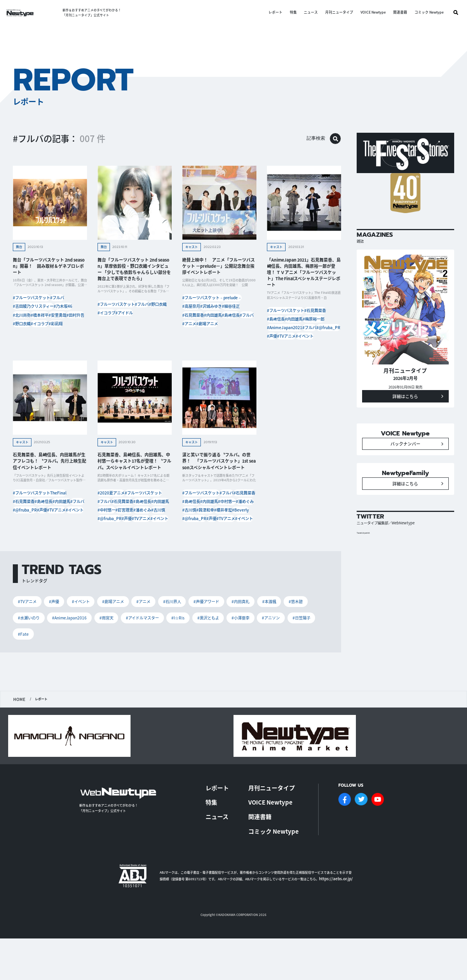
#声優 (327, 343)
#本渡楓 (287, 653)
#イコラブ (49, 340)
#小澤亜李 (284, 670)
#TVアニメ (278, 353)
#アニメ (192, 340)
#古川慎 (132, 550)
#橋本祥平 (49, 322)
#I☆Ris (218, 670)
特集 (288, 13)
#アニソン (28, 686)
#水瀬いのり (58, 670)
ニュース (305, 13)
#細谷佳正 (193, 322)
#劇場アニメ (217, 340)
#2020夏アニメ (112, 513)
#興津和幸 (240, 541)
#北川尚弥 (24, 322)
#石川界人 (183, 653)
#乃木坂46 (68, 312)
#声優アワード (219, 653)
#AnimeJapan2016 (102, 670)
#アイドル (109, 328)
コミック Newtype (423, 13)
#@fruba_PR (302, 343)
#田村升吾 (49, 331)
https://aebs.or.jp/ (332, 913)
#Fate (89, 686)
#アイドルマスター (180, 670)
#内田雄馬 (193, 331)
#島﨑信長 (218, 331)
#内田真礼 (256, 653)
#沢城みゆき (220, 312)
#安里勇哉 (24, 331)
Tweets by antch (367, 566)
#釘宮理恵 (133, 541)
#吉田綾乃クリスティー (33, 312)
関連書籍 (394, 13)
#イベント (304, 353)
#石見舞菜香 (220, 322)
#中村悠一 (109, 541)
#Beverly (217, 550)
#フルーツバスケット (32, 303)
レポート (270, 13)
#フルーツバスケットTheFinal (38, 513)
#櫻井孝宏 (193, 550)
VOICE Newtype (367, 13)
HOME (18, 751)
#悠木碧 (26, 670)
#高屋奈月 (193, 312)
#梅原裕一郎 (280, 334)
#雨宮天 (141, 670)
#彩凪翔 (72, 340)
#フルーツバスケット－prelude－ (210, 303)
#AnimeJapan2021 (314, 334)
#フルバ (63, 303)
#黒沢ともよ (249, 670)
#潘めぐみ (109, 550)
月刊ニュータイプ (334, 13)
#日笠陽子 (60, 686)
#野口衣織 (24, 340)
